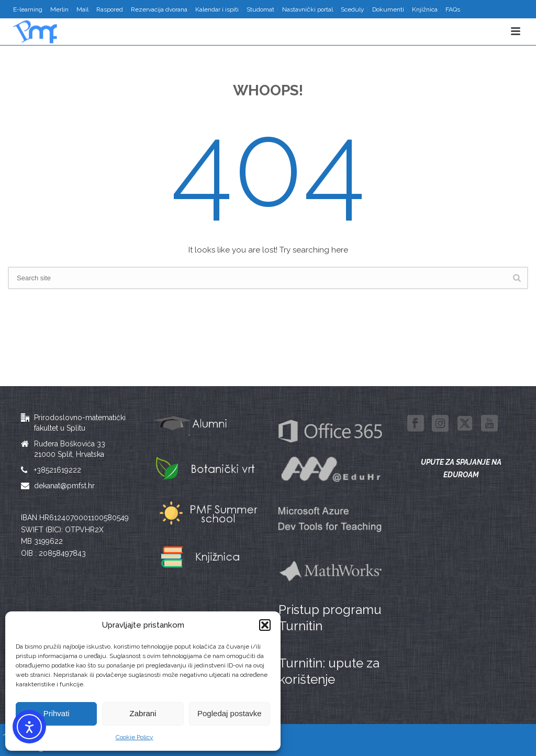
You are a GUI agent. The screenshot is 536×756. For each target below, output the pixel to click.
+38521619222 (58, 470)
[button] (265, 625)
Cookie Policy (135, 737)
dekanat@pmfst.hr (64, 486)
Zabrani (143, 713)
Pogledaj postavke (230, 713)
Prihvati (57, 713)
